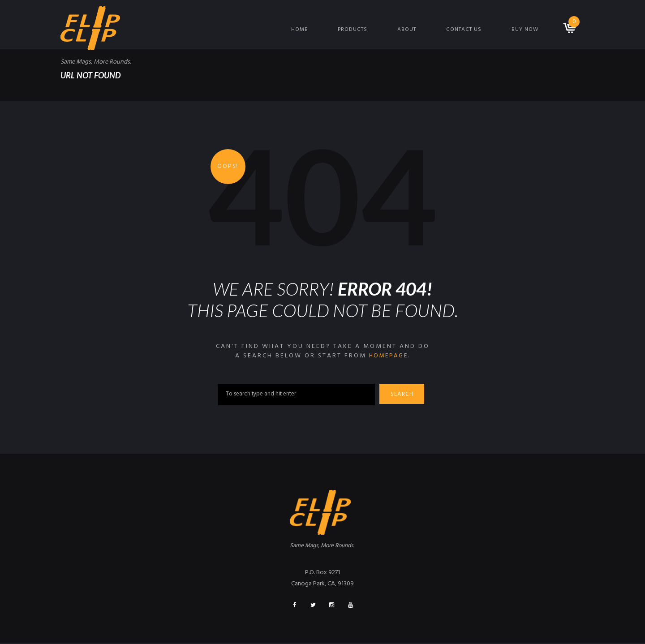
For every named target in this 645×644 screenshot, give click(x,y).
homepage (388, 356)
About (407, 30)
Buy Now (525, 30)
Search (404, 395)
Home (299, 30)
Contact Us (464, 30)
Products (353, 30)
